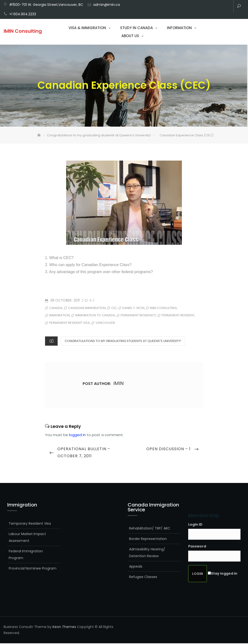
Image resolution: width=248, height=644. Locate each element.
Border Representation (148, 539)
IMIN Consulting (23, 31)
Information (179, 28)
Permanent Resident (178, 316)
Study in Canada (136, 28)
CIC (114, 308)
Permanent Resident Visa (70, 323)
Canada (56, 308)
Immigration (59, 316)
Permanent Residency (138, 316)
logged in (77, 435)
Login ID (195, 525)
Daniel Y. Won (133, 308)
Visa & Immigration (87, 28)
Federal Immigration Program (26, 555)
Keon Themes (64, 627)
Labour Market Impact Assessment (27, 538)
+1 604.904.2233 (23, 14)
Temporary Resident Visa (30, 524)
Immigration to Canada (95, 316)
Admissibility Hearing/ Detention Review (147, 553)
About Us (130, 36)
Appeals (136, 567)
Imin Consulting (163, 308)
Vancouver (105, 323)
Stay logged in (224, 574)
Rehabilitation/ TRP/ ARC (150, 529)
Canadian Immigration (87, 308)
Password (197, 547)
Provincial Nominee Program (33, 569)
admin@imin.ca (107, 5)
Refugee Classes (143, 577)
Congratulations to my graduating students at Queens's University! (123, 341)
